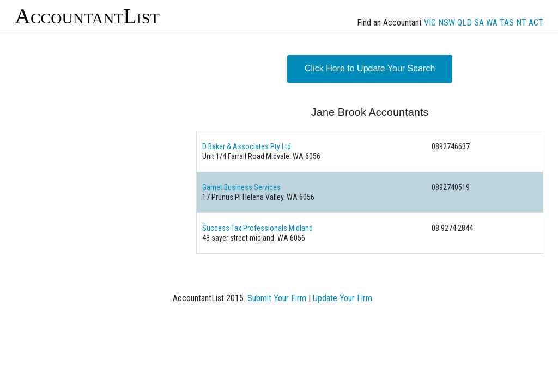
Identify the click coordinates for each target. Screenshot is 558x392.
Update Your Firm (342, 298)
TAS (507, 23)
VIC (430, 23)
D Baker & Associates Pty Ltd (247, 146)
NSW (447, 23)
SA (479, 23)
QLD (465, 23)
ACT (536, 23)
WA (492, 23)
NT (521, 23)
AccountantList (87, 16)
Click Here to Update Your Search (370, 68)
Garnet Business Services (241, 187)
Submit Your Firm (277, 298)
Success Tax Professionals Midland (257, 228)
